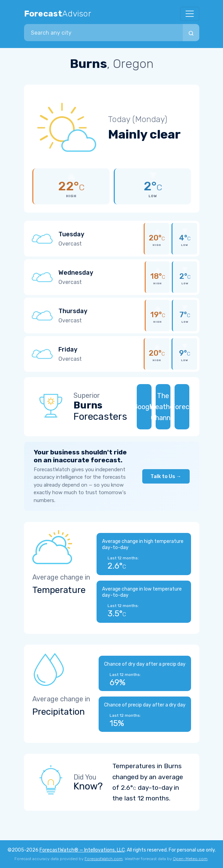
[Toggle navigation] (190, 14)
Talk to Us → (166, 476)
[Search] (191, 33)
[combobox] (103, 33)
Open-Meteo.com (190, 859)
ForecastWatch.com (104, 859)
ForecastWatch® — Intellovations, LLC (82, 850)
